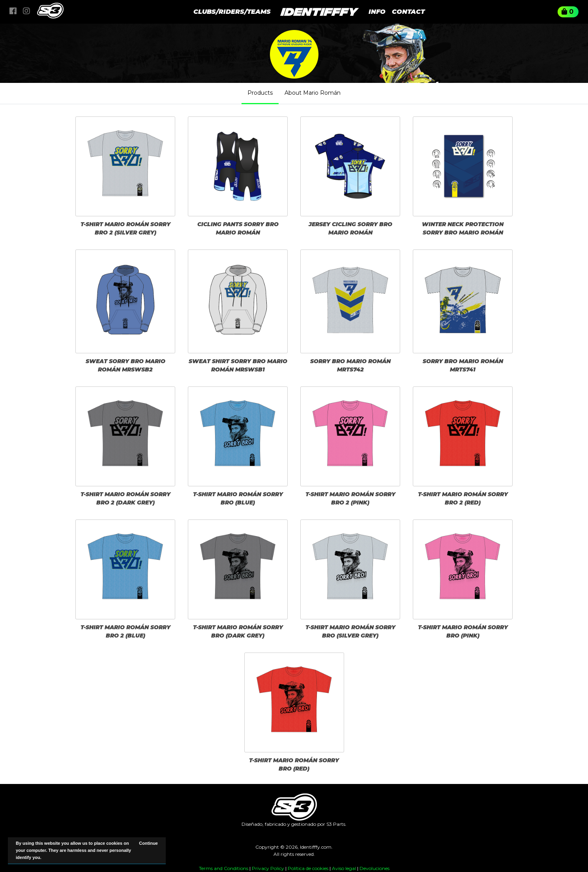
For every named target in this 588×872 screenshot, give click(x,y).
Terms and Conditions (224, 868)
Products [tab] (260, 93)
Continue (148, 843)
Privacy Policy (268, 868)
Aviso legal (344, 868)
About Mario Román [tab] (313, 93)
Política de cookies (308, 868)
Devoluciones (375, 868)
